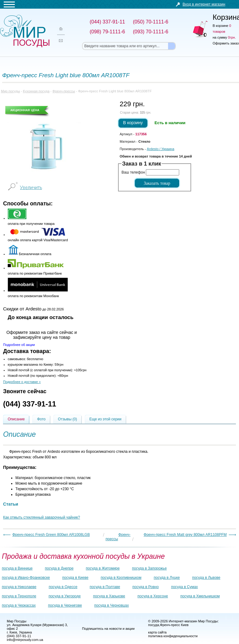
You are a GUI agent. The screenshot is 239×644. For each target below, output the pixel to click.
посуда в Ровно (145, 587)
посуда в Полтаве (105, 587)
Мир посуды (25, 31)
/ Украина (161, 149)
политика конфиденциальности (173, 636)
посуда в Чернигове (65, 605)
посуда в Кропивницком (121, 578)
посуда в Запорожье (149, 568)
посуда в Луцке (167, 578)
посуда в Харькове (109, 596)
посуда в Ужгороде (64, 596)
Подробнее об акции (19, 345)
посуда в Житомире (103, 568)
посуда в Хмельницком (200, 596)
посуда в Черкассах (19, 605)
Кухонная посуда (36, 91)
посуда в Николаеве (19, 587)
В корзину (133, 123)
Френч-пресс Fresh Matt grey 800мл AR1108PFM (185, 535)
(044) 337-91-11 (30, 404)
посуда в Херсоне (153, 596)
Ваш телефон (133, 172)
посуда (153, 625)
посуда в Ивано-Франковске (26, 578)
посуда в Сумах (185, 587)
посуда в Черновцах (112, 605)
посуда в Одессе (63, 587)
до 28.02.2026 (33, 309)
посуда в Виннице (17, 568)
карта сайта (157, 632)
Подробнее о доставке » (22, 382)
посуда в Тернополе (19, 596)
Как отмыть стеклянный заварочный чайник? (42, 517)
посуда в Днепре (59, 568)
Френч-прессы (64, 91)
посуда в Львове (206, 578)
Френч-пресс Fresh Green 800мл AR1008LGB (51, 535)
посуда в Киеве (75, 578)
